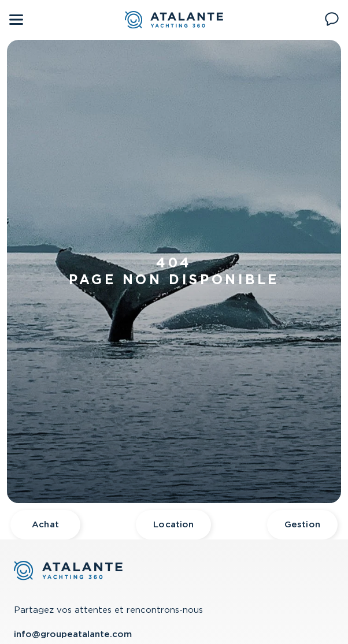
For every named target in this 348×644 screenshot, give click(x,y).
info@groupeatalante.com (73, 634)
